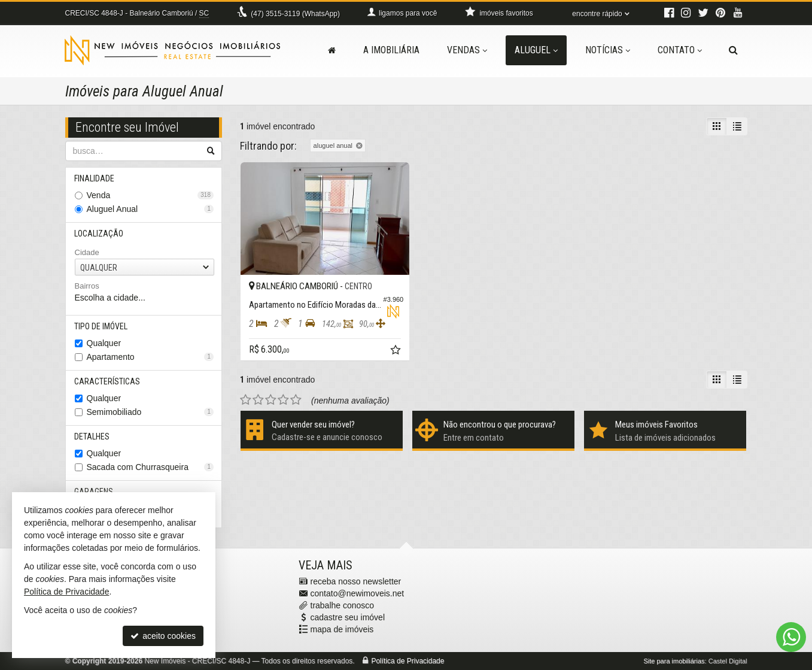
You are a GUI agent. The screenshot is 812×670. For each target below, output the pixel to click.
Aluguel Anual (150, 209)
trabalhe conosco (343, 605)
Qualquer (104, 343)
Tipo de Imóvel (101, 326)
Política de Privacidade (407, 661)
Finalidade (95, 178)
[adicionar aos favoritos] (390, 347)
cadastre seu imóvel (348, 617)
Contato (680, 50)
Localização (99, 234)
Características (108, 381)
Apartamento (150, 357)
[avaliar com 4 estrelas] (283, 395)
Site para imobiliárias (674, 661)
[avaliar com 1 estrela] (246, 395)
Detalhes (92, 436)
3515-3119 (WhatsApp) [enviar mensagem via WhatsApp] (295, 14)
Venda (150, 195)
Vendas (467, 50)
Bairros (87, 286)
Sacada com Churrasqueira (150, 467)
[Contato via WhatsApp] (791, 637)
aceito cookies (163, 636)
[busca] (733, 50)
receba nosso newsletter (356, 581)
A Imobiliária (391, 50)
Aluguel (536, 50)
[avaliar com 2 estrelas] (258, 395)
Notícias (608, 50)
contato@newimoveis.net (358, 593)
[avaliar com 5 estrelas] (296, 395)
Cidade (87, 252)
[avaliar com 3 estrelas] (271, 395)
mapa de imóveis (342, 629)
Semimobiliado (150, 412)
